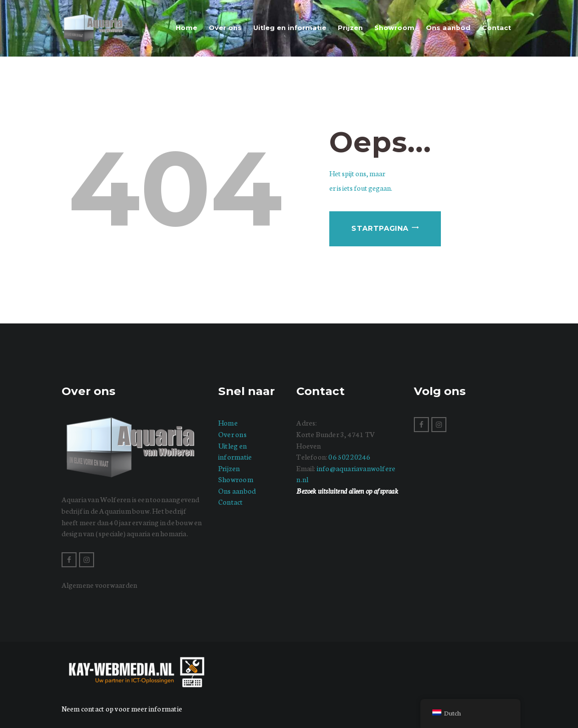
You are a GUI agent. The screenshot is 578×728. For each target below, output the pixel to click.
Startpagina (380, 228)
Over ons (232, 434)
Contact (231, 502)
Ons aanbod (237, 491)
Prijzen (229, 468)
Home (228, 423)
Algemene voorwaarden (100, 585)
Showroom (236, 479)
